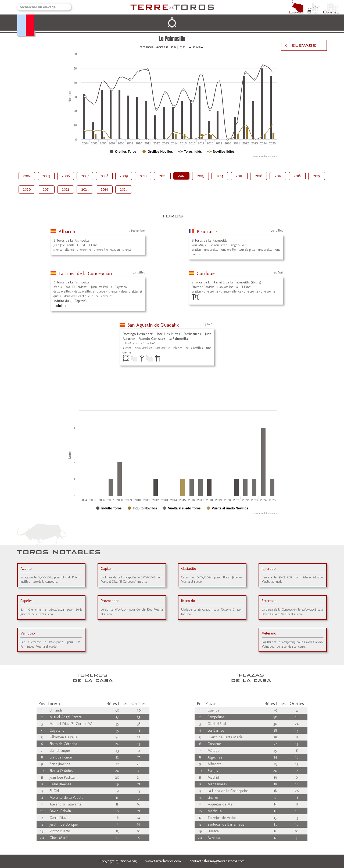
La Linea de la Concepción (85, 273)
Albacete (67, 232)
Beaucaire (207, 232)
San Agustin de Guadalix (153, 325)
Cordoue (206, 273)
